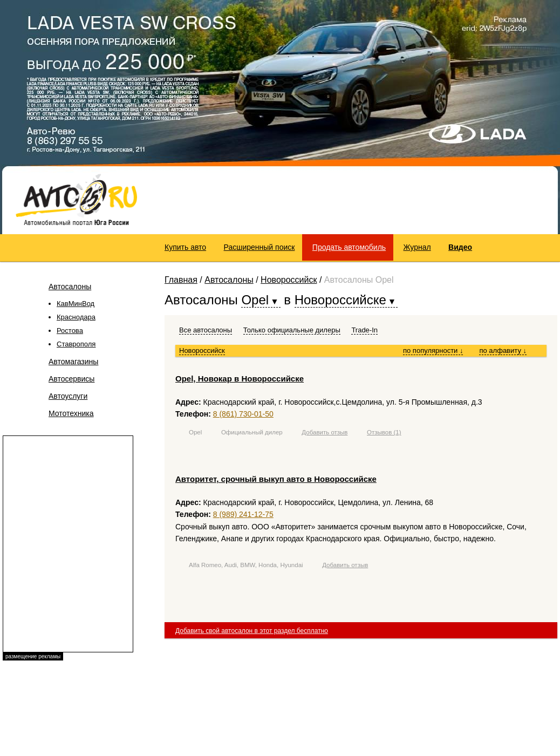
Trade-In (364, 330)
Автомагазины (73, 362)
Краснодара (76, 317)
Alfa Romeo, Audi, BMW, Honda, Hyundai (246, 565)
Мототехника (71, 413)
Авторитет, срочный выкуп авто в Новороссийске (276, 479)
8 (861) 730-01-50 (243, 414)
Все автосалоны (206, 330)
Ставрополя (76, 344)
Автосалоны (70, 287)
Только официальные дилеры (292, 330)
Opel (195, 432)
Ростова (70, 331)
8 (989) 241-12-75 (243, 514)
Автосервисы (71, 379)
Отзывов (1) (384, 432)
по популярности (433, 350)
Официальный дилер (252, 432)
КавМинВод (76, 304)
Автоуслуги (68, 396)
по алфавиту (503, 350)
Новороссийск (289, 280)
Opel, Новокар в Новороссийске (240, 379)
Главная (181, 280)
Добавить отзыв (325, 432)
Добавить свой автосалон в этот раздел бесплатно (252, 631)
